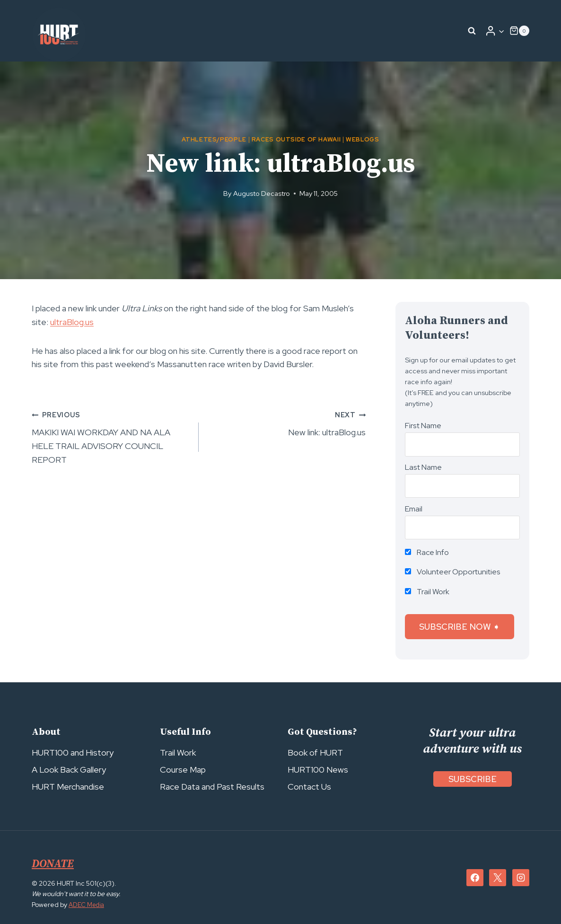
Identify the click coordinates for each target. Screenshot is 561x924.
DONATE (54, 864)
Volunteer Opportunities (453, 572)
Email (414, 509)
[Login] (495, 31)
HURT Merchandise (68, 787)
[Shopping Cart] (519, 31)
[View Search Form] (472, 31)
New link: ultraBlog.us (286, 423)
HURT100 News (318, 770)
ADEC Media (88, 905)
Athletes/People (214, 139)
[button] (501, 31)
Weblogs (362, 139)
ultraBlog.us (72, 322)
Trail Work (427, 592)
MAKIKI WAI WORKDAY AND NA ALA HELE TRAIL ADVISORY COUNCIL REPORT (111, 436)
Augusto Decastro (262, 193)
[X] (498, 877)
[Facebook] (475, 877)
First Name (423, 426)
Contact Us (309, 787)
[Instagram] (521, 877)
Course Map (183, 770)
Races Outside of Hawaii (296, 139)
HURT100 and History (73, 752)
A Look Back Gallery (69, 770)
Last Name (423, 467)
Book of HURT (315, 752)
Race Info (427, 552)
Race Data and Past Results (212, 787)
